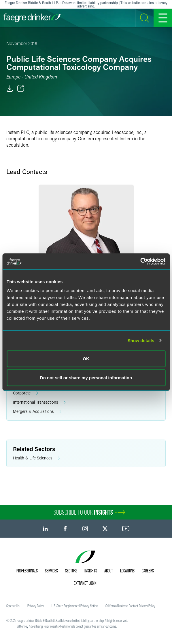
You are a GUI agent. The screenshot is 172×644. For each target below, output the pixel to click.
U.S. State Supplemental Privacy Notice (75, 606)
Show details (141, 341)
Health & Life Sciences (36, 458)
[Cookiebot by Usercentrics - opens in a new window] (140, 261)
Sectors (71, 571)
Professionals (27, 571)
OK (86, 359)
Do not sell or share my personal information (86, 378)
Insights (91, 571)
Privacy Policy (36, 606)
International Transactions (39, 402)
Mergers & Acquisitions (37, 412)
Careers (148, 571)
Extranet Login (85, 583)
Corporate (26, 393)
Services (51, 571)
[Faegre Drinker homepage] (32, 18)
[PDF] (10, 89)
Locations (127, 571)
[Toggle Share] (21, 89)
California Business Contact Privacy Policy (130, 606)
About (109, 571)
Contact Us (13, 606)
